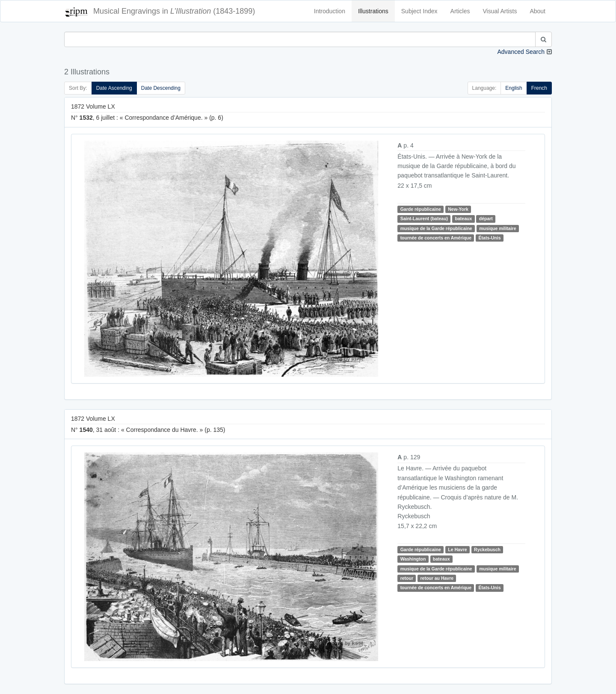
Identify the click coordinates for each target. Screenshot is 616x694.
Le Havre (457, 549)
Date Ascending (114, 88)
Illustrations (373, 11)
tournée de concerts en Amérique (436, 238)
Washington (413, 559)
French (539, 88)
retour (407, 578)
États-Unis (490, 238)
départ (486, 219)
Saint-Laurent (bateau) (424, 219)
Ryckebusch (487, 549)
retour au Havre (437, 578)
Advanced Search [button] (521, 52)
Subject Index (419, 11)
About (538, 11)
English (514, 88)
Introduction (330, 11)
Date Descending (161, 88)
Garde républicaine (421, 209)
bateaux (464, 219)
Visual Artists (500, 11)
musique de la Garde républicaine (436, 228)
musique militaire (498, 228)
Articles (460, 11)
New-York (458, 209)
